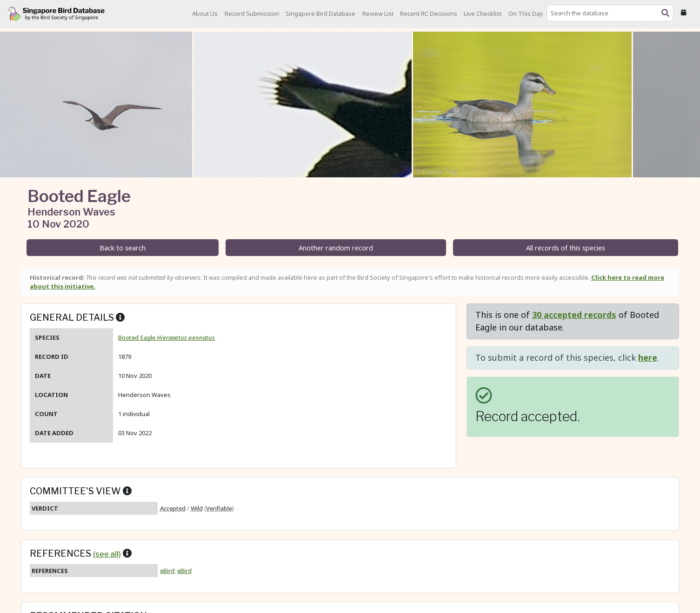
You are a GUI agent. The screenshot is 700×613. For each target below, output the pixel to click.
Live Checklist (483, 13)
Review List (378, 13)
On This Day (526, 13)
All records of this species (566, 248)
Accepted (173, 508)
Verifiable (219, 508)
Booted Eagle (167, 337)
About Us (205, 13)
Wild (197, 508)
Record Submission (252, 13)
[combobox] (612, 13)
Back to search (123, 248)
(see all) (107, 554)
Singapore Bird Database (320, 13)
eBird (167, 571)
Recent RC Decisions (429, 13)
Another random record (336, 248)
